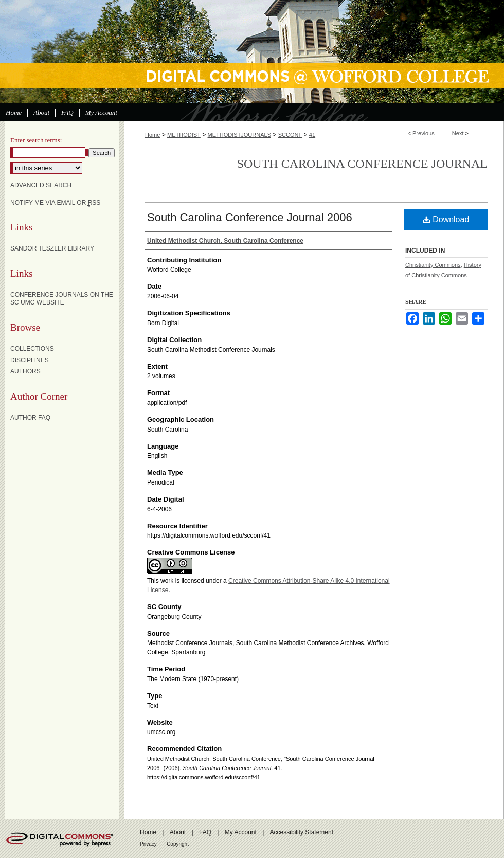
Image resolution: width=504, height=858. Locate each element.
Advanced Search (41, 185)
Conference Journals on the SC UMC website (62, 298)
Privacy (148, 844)
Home (152, 135)
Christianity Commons (433, 265)
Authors (25, 371)
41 (312, 135)
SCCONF (290, 135)
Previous (424, 133)
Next (458, 133)
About (178, 832)
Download (446, 219)
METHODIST (184, 135)
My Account (241, 832)
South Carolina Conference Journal (362, 164)
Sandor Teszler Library (52, 248)
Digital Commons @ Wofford (252, 51)
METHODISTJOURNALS (239, 135)
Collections (32, 349)
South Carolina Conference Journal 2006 (250, 217)
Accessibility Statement (302, 832)
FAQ (205, 832)
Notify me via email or (55, 203)
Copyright (178, 844)
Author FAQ (30, 418)
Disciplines (30, 360)
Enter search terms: (36, 140)
